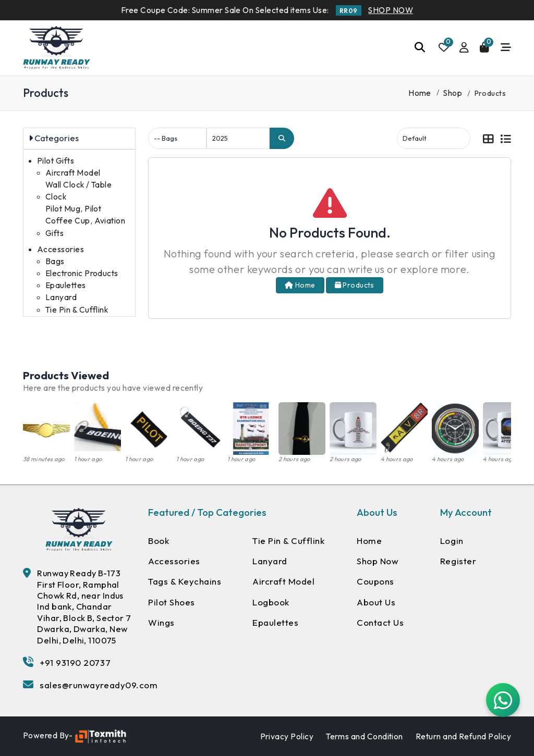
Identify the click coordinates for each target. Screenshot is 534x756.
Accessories (60, 249)
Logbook (271, 602)
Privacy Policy (287, 736)
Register (458, 561)
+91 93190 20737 (75, 662)
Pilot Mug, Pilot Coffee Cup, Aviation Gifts (85, 221)
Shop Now (378, 561)
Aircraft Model (73, 173)
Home (420, 93)
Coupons (375, 581)
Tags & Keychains (185, 581)
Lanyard (61, 297)
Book (159, 541)
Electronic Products (82, 273)
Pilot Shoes (172, 602)
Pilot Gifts (56, 161)
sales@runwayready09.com (99, 685)
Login (452, 541)
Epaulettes (66, 285)
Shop (453, 93)
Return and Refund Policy (463, 736)
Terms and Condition (365, 736)
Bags (55, 261)
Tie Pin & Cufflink (77, 310)
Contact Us (380, 622)
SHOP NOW (391, 10)
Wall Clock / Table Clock (78, 191)
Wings (161, 622)
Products (355, 285)
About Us (376, 602)
